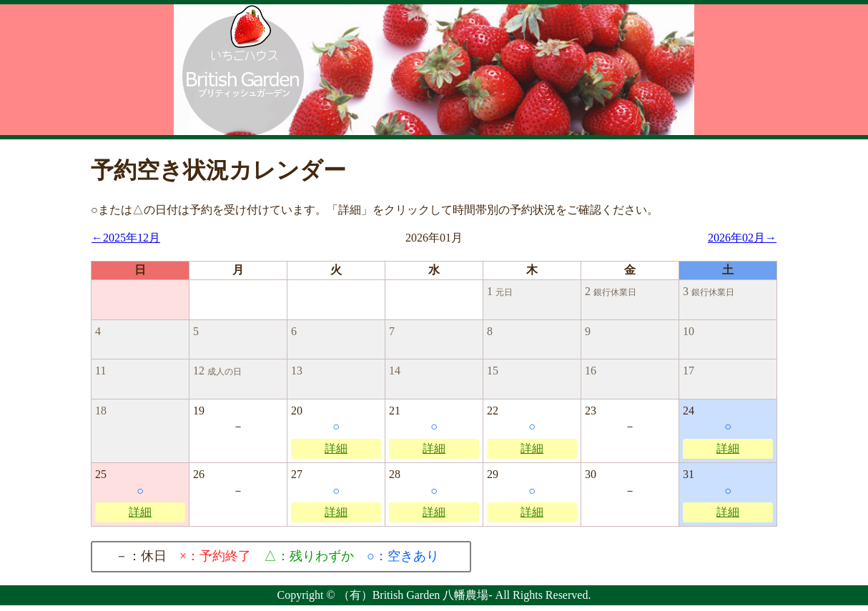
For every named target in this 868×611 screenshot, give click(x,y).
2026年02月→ (742, 238)
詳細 (336, 448)
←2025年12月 (126, 238)
